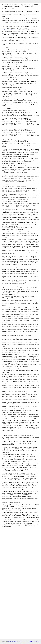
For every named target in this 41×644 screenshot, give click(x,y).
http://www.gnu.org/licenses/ (9, 30)
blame (38, 642)
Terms (18, 642)
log (35, 642)
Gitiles (9, 642)
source (31, 642)
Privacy (14, 642)
